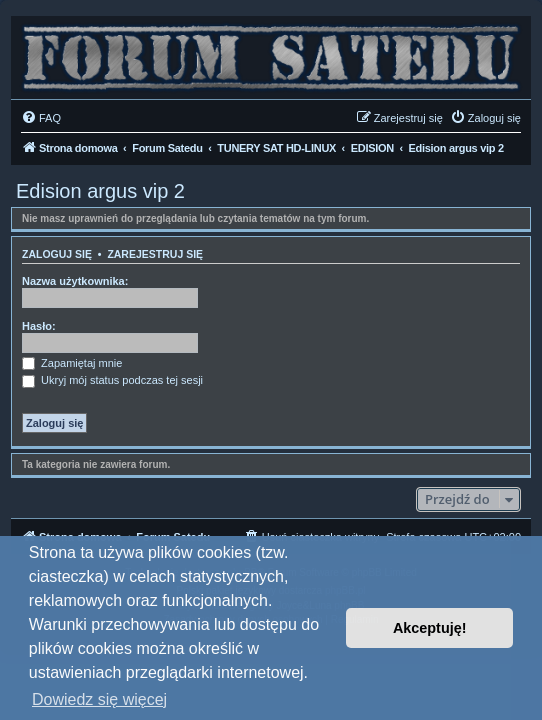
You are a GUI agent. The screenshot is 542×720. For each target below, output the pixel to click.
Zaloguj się (57, 254)
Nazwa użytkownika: (75, 281)
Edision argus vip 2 (100, 191)
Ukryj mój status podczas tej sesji (112, 380)
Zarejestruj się (155, 254)
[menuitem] (41, 118)
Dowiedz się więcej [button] (99, 699)
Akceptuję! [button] (430, 628)
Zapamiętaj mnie (72, 363)
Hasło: (39, 326)
